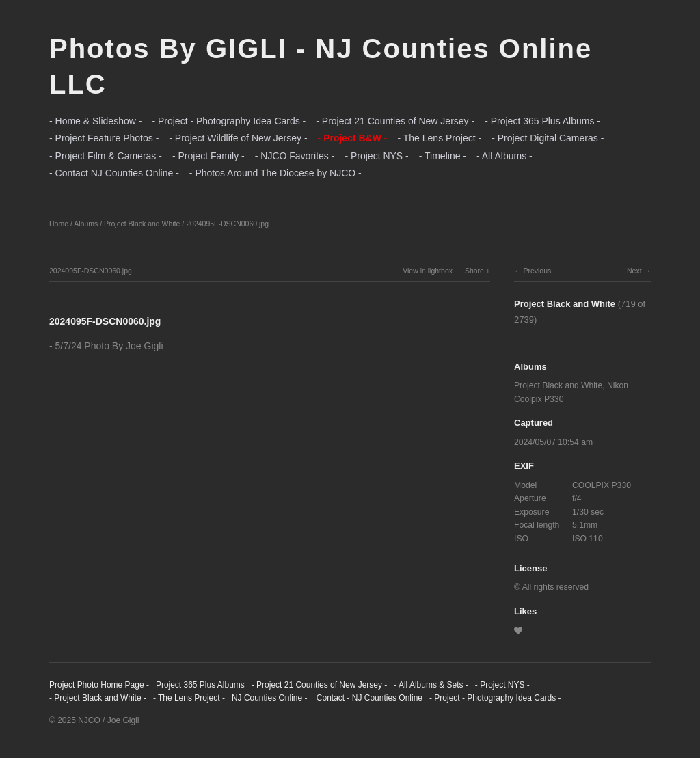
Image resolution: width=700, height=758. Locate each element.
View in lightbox (428, 271)
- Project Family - (208, 156)
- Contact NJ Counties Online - (114, 173)
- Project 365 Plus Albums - (542, 121)
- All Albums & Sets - (431, 685)
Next (634, 271)
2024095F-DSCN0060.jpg (227, 224)
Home (59, 224)
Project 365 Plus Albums (200, 685)
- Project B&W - (353, 138)
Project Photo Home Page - (99, 685)
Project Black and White (142, 224)
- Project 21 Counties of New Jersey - (395, 121)
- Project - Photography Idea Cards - (229, 121)
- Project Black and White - (98, 698)
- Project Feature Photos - (104, 138)
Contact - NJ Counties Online (368, 698)
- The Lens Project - (439, 138)
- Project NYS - (376, 156)
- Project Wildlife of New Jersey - (238, 138)
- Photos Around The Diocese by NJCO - (275, 173)
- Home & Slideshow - (95, 121)
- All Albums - (504, 156)
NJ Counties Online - (270, 698)
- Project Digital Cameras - (548, 138)
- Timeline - (443, 156)
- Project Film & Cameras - (106, 156)
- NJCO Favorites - (295, 156)
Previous (537, 271)
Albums (86, 224)
